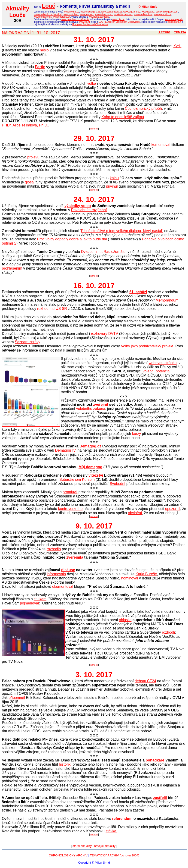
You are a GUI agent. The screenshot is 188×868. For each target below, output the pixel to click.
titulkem (40, 599)
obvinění (135, 513)
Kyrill (177, 46)
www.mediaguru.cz (90, 12)
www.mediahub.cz (143, 14)
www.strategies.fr (174, 19)
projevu (33, 157)
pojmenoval (29, 603)
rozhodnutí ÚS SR (52, 309)
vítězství (96, 475)
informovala (56, 574)
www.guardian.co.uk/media (75, 19)
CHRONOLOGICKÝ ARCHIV (68, 855)
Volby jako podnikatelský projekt (147, 346)
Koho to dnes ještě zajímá (123, 117)
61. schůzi (138, 292)
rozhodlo (54, 549)
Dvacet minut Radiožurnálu (103, 252)
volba (92, 83)
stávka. (111, 831)
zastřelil (160, 798)
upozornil (173, 509)
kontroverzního (70, 509)
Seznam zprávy (27, 342)
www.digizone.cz (132, 12)
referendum (123, 819)
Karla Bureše (146, 574)
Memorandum (167, 300)
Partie (40, 67)
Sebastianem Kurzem (77, 480)
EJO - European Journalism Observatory (119, 22)
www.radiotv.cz (71, 14)
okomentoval (63, 587)
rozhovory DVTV (105, 334)
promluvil (70, 492)
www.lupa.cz (148, 12)
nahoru (94, 129)
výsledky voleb (78, 206)
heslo (44, 50)
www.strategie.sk (62, 17)
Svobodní (118, 484)
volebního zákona (91, 409)
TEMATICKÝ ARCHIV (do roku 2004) (115, 855)
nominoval (130, 578)
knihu (114, 178)
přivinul (112, 186)
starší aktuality (82, 846)
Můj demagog (90, 467)
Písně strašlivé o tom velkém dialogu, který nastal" (122, 231)
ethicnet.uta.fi (174, 22)
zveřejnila (75, 557)
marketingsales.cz (123, 14)
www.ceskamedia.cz (112, 12)
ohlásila (125, 620)
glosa (29, 182)
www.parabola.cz (162, 14)
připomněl (17, 698)
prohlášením (12, 268)
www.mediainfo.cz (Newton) (48, 14)
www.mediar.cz (72, 12)
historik (65, 764)
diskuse (68, 570)
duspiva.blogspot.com (167, 12)
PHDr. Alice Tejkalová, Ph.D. (25, 125)
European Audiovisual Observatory (90, 24)
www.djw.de (118, 19)
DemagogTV (65, 450)
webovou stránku (163, 363)
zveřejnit (101, 404)
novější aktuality (105, 846)
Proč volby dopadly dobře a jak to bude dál (72, 239)
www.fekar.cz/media (99, 17)
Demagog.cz (90, 446)
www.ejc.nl (84, 22)
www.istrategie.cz (104, 14)
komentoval (161, 145)
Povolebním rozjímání (89, 210)
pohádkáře (155, 760)
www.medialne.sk (43, 17)
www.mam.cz (87, 14)
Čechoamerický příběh (143, 108)
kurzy (136, 434)
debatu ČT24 (145, 681)
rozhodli (168, 632)
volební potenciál (157, 371)
